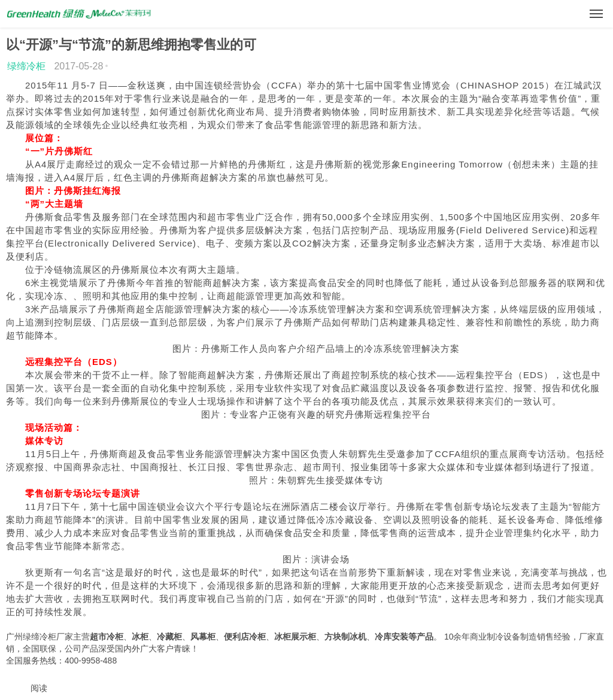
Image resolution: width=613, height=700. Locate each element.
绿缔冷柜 (26, 66)
